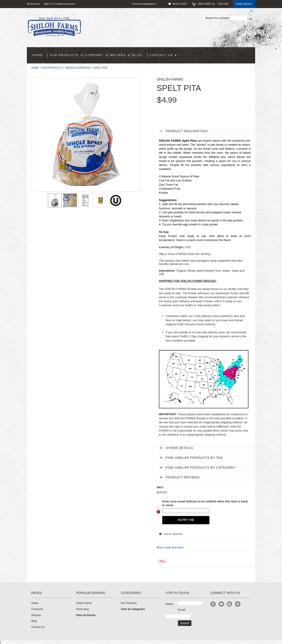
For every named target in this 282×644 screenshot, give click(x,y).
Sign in (47, 4)
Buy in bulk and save (170, 547)
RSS (230, 604)
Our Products (52, 68)
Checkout (244, 4)
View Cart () (213, 4)
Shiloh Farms (84, 603)
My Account (33, 4)
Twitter (221, 604)
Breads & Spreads (78, 68)
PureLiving (82, 609)
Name (170, 604)
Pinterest (238, 604)
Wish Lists (179, 4)
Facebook (213, 604)
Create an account (65, 4)
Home (35, 68)
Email (182, 610)
